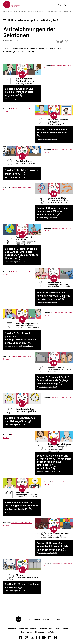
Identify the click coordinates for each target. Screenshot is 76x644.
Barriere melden (27, 632)
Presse (65, 629)
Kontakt (58, 629)
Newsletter (43, 629)
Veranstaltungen (8, 12)
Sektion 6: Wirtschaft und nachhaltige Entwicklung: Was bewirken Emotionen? (53, 296)
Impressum (12, 629)
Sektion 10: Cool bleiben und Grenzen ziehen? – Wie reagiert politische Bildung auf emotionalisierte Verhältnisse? (54, 462)
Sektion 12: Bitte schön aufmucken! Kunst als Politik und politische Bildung (52, 546)
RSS (51, 629)
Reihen (18, 12)
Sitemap (33, 629)
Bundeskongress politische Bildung (33, 12)
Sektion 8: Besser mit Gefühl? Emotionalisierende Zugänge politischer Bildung (53, 380)
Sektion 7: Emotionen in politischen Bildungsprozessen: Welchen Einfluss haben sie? (21, 338)
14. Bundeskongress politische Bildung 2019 (59, 12)
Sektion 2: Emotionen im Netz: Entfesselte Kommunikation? (53, 131)
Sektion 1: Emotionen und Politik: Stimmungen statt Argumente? (19, 92)
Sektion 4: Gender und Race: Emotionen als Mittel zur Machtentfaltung (52, 211)
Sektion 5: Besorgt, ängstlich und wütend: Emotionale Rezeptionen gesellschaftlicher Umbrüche (22, 254)
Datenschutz (23, 629)
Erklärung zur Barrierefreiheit (45, 632)
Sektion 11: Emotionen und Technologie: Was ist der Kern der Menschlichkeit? (21, 506)
